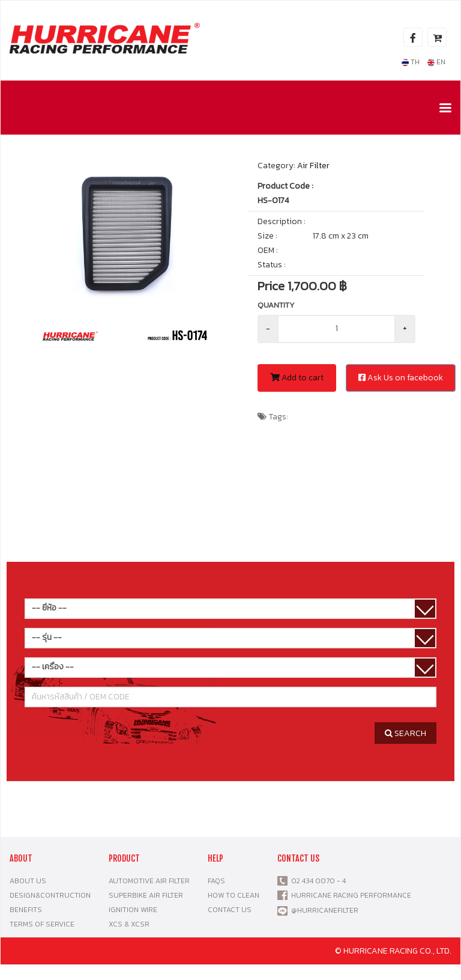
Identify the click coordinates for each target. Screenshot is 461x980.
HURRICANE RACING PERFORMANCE (349, 895)
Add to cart (297, 378)
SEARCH (405, 733)
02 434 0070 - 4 (317, 881)
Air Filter (313, 166)
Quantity (276, 305)
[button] (205, 175)
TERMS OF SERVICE (42, 924)
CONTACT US (230, 910)
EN (436, 62)
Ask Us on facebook (401, 378)
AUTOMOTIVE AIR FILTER (149, 881)
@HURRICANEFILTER (325, 910)
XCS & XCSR (129, 924)
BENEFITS (26, 910)
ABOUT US (28, 881)
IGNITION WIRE (133, 910)
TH (411, 62)
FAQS (216, 881)
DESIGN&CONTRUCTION (50, 895)
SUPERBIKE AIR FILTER (146, 895)
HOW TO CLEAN (234, 895)
